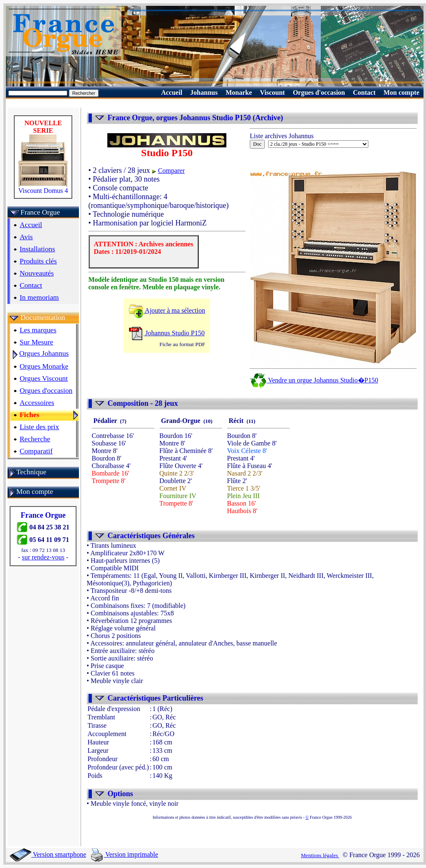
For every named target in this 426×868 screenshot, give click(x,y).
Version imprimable (124, 854)
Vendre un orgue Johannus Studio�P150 (314, 380)
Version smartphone (48, 854)
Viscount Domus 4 (43, 188)
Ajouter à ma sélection (167, 310)
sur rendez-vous (43, 557)
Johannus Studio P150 (167, 333)
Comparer (171, 171)
